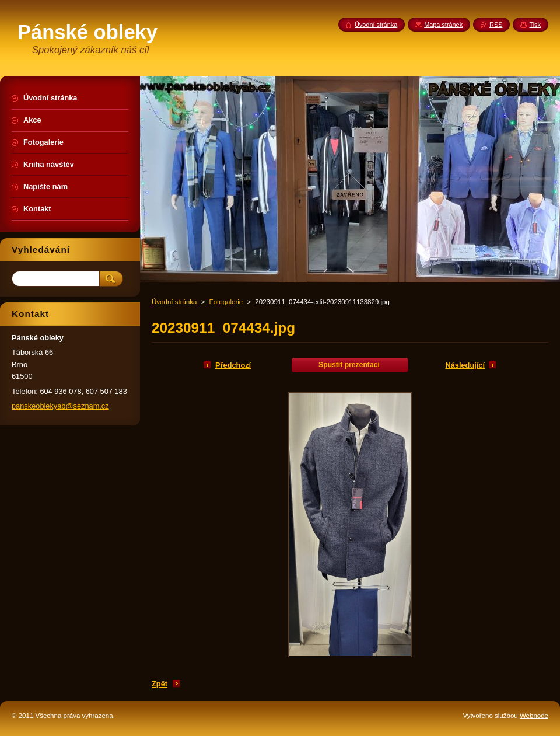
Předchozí (233, 365)
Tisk (535, 25)
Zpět (160, 684)
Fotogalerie (226, 302)
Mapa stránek (443, 25)
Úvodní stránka (174, 302)
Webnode (534, 716)
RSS (496, 25)
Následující (465, 365)
